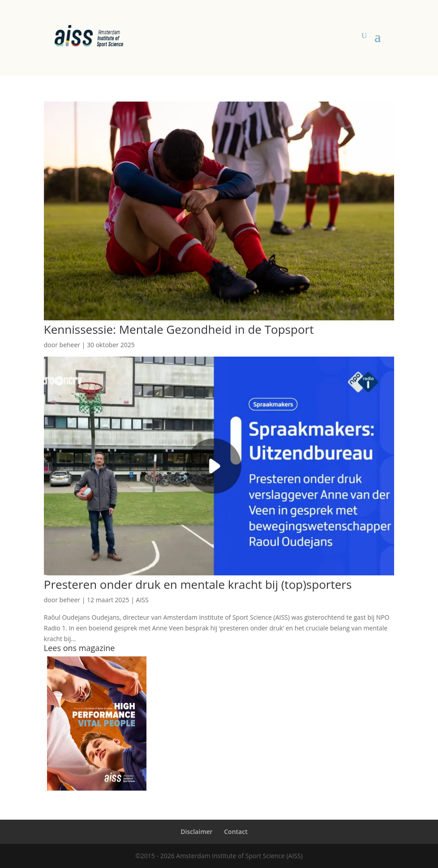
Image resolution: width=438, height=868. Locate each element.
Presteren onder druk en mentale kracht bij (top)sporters (198, 584)
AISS (142, 600)
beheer (70, 345)
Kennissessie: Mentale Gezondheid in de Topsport (179, 329)
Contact (236, 832)
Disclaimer (196, 832)
